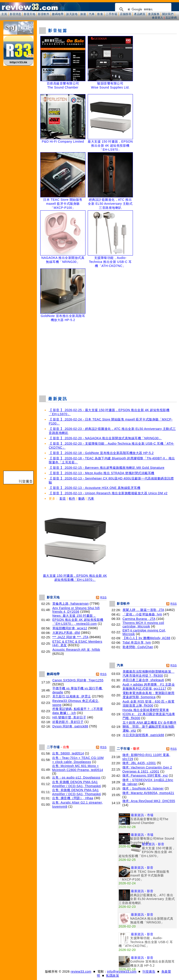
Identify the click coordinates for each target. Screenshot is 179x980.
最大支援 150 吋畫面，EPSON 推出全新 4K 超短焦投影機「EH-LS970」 (75, 576)
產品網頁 (140, 14)
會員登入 (158, 18)
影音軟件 (44, 14)
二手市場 (111, 14)
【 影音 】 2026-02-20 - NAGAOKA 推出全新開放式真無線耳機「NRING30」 (105, 438)
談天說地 (72, 14)
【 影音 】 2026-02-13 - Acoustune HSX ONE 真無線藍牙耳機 (95, 488)
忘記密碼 (171, 18)
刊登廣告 (149, 972)
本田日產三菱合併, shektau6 (143, 680)
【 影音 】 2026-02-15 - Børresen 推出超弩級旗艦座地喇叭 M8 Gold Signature (107, 468)
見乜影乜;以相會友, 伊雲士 (72, 696)
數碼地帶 (58, 14)
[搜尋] (143, 9)
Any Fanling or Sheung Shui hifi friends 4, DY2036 (76, 610)
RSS (103, 597)
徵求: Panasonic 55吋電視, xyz (145, 775)
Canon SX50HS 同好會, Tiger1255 (78, 680)
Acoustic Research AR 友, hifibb (76, 650)
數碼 (82, 498)
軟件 (72, 498)
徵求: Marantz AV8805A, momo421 (148, 793)
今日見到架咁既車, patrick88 (143, 735)
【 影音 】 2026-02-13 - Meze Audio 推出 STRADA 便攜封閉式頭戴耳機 (102, 473)
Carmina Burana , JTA (139, 619)
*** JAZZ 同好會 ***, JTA (70, 637)
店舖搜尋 (126, 14)
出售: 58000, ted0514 (68, 753)
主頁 (4, 14)
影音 (63, 498)
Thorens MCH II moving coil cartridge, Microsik (143, 625)
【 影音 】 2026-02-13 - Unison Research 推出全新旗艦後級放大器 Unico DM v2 (108, 493)
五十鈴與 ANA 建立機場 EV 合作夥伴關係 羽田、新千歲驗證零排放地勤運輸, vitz (150, 727)
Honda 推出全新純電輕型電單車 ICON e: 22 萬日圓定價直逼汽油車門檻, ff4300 (149, 714)
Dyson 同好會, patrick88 (70, 726)
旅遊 (83, 14)
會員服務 (154, 14)
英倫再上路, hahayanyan (71, 604)
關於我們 (168, 14)
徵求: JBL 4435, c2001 (139, 763)
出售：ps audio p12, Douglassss (76, 777)
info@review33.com (122, 972)
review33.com (81, 972)
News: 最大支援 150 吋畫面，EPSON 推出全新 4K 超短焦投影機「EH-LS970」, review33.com (78, 620)
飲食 (100, 14)
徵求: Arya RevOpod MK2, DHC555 (149, 801)
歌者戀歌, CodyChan (138, 647)
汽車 (92, 14)
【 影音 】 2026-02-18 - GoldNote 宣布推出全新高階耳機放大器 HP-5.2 (101, 453)
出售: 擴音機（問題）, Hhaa (73, 798)
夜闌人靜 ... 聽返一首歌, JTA (143, 610)
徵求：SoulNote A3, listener (143, 788)
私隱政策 (113, 976)
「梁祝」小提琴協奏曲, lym (142, 614)
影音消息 (15, 14)
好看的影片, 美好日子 (68, 722)
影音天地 (30, 14)
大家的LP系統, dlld (66, 633)
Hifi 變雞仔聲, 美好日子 (69, 717)
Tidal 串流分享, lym (137, 642)
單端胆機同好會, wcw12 (70, 628)
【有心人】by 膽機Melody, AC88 (147, 638)
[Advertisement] (108, 359)
